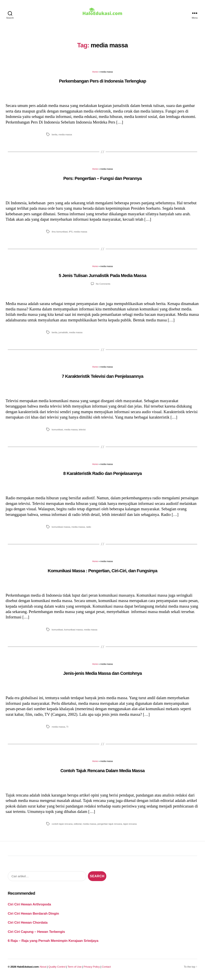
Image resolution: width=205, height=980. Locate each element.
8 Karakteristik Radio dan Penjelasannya (102, 476)
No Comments (103, 287)
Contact (106, 970)
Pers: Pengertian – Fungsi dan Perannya (102, 181)
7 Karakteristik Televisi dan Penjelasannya (102, 379)
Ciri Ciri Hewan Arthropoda (29, 907)
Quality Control (57, 970)
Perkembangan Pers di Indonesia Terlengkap (102, 84)
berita (54, 137)
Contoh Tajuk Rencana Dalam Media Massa (103, 773)
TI (67, 729)
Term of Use (74, 970)
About (43, 970)
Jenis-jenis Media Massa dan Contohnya (102, 676)
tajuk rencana (130, 827)
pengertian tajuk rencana (110, 827)
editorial (78, 827)
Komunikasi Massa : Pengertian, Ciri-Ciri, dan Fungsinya (102, 573)
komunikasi (57, 432)
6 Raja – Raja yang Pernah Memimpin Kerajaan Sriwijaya (53, 943)
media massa (65, 137)
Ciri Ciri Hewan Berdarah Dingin (33, 916)
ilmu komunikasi (60, 234)
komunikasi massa (61, 530)
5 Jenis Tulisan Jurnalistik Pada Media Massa (102, 278)
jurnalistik (63, 335)
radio (89, 530)
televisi (82, 432)
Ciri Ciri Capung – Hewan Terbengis (36, 934)
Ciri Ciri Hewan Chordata (28, 925)
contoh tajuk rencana (62, 827)
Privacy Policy (92, 970)
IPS (71, 234)
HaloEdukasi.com (28, 970)
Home (95, 75)
